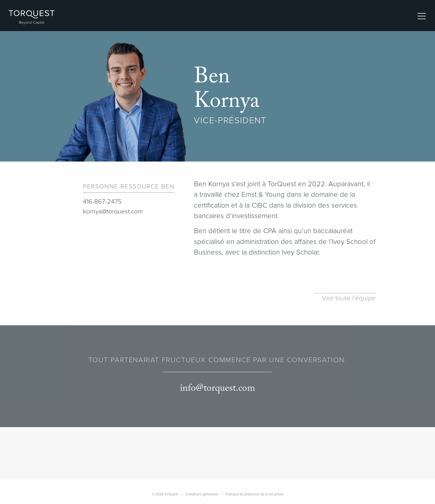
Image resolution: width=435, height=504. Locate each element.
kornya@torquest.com (113, 211)
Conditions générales (202, 494)
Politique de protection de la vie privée (254, 494)
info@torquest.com (217, 388)
